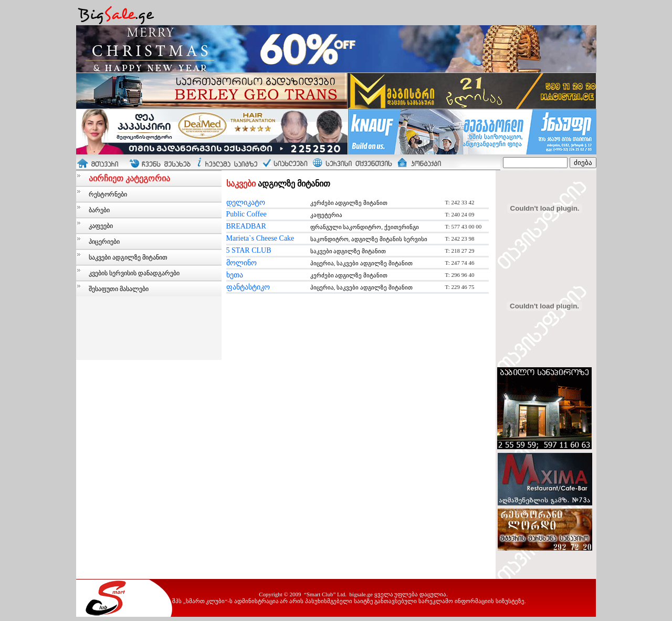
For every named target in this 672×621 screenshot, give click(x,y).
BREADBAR (246, 226)
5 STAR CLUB (249, 250)
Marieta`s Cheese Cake (260, 238)
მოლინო (241, 263)
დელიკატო (246, 203)
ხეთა (235, 275)
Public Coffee (246, 214)
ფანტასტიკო (248, 287)
